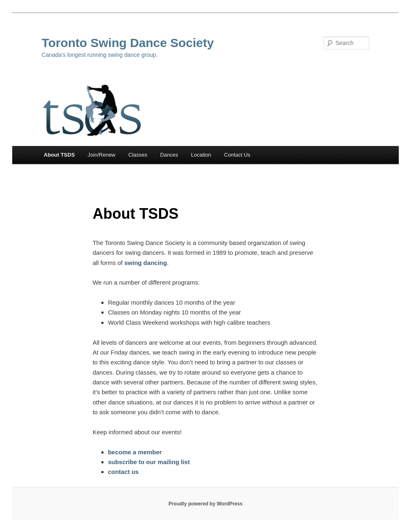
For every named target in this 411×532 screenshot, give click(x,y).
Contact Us (237, 155)
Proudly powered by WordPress (205, 504)
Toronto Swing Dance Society (128, 43)
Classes (138, 155)
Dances (169, 155)
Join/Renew (101, 155)
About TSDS (59, 155)
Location (201, 155)
